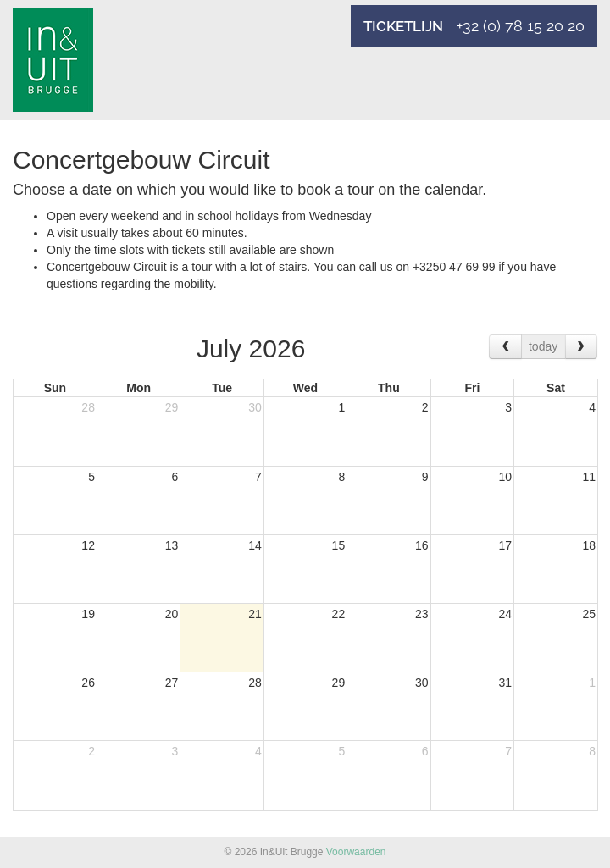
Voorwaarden (356, 852)
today (543, 346)
